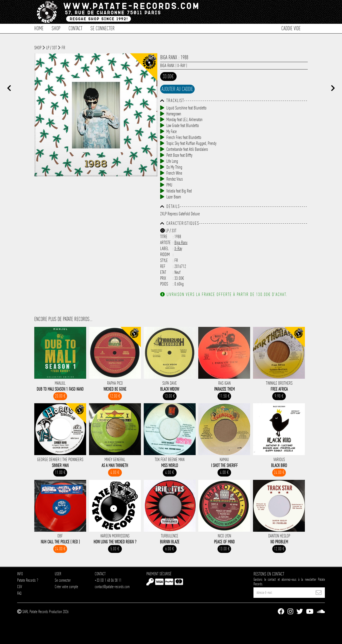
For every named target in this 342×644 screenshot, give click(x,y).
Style (164, 260)
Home (39, 28)
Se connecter (103, 28)
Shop (56, 28)
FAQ (19, 593)
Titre (164, 237)
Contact (75, 28)
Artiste (165, 243)
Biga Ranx (167, 66)
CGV (20, 587)
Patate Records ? (28, 580)
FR (63, 48)
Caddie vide (291, 28)
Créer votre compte (66, 587)
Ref (163, 266)
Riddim (165, 254)
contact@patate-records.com (112, 587)
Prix (163, 278)
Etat (163, 272)
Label (164, 248)
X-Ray (181, 66)
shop (38, 48)
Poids (164, 284)
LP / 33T (52, 48)
